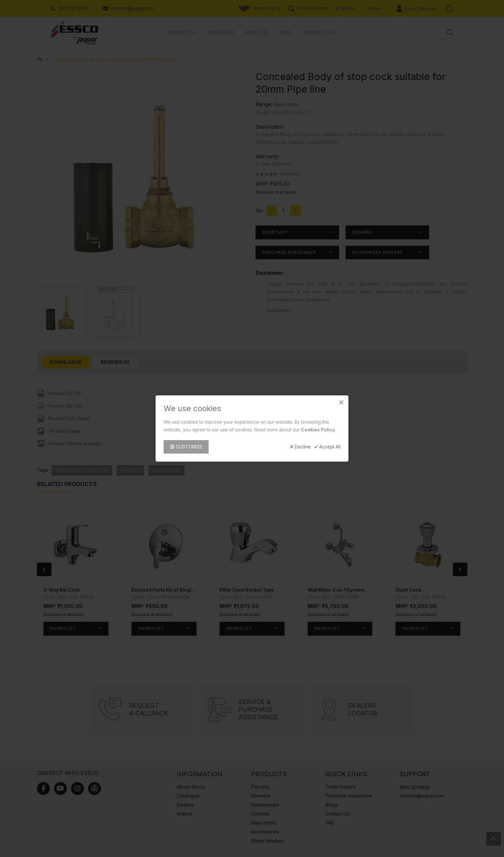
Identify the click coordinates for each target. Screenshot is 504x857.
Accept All (327, 447)
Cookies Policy (318, 430)
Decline (300, 447)
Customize (186, 447)
